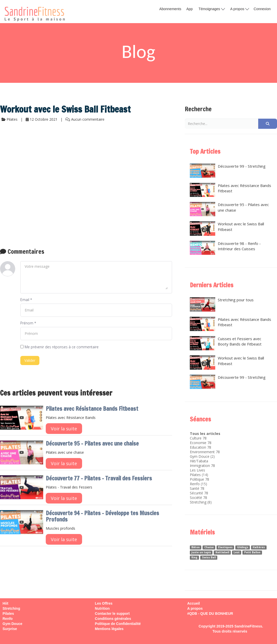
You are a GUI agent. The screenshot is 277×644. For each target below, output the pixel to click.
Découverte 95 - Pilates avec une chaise (92, 443)
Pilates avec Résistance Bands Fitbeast (92, 409)
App (189, 9)
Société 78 (198, 498)
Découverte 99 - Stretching (228, 171)
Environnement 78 (205, 452)
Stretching (198, 502)
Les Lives (197, 470)
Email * (26, 300)
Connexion (262, 9)
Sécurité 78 (199, 493)
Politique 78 (199, 479)
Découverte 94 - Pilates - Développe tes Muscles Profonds (102, 516)
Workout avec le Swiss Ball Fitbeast (227, 228)
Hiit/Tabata (199, 461)
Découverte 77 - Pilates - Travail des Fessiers (99, 478)
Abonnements (170, 9)
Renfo (195, 484)
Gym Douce (200, 456)
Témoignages (212, 9)
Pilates (195, 475)
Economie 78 (201, 443)
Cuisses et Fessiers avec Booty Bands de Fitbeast (226, 343)
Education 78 (201, 447)
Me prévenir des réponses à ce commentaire (59, 347)
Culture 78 (198, 438)
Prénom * (28, 323)
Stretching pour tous (222, 304)
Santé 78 (197, 488)
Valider (30, 360)
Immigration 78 (202, 466)
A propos (240, 9)
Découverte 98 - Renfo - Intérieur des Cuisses (225, 248)
